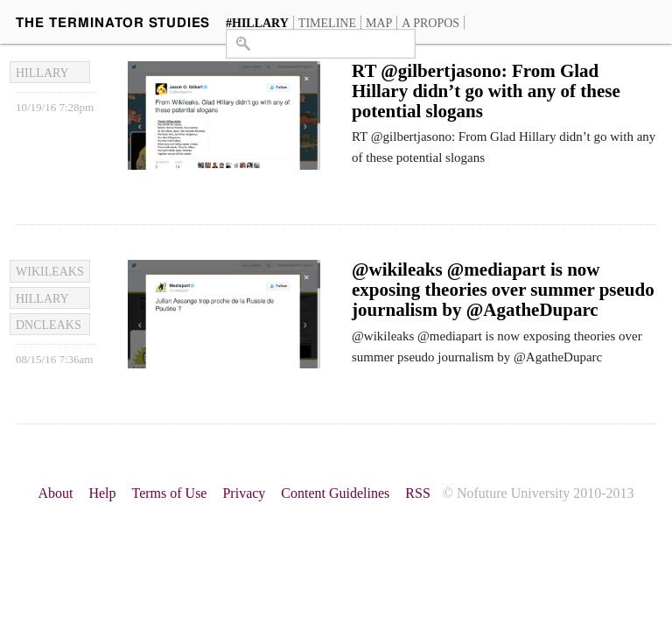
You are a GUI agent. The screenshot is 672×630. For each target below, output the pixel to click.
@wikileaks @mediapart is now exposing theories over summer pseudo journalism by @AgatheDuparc (503, 290)
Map (379, 23)
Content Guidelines (335, 493)
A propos (430, 23)
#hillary (257, 23)
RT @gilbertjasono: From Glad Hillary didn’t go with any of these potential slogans (486, 91)
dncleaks (49, 325)
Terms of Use (170, 493)
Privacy (244, 493)
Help (102, 493)
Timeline (327, 23)
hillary (42, 73)
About (55, 493)
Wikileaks (50, 272)
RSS (417, 493)
